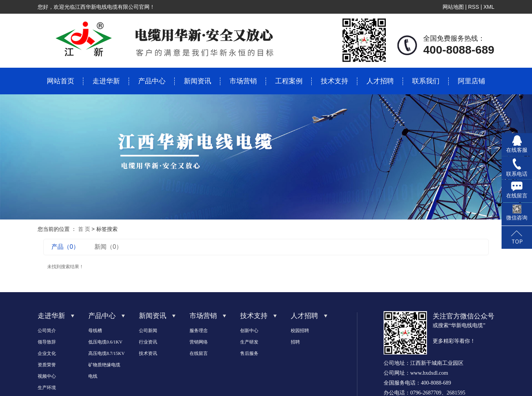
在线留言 (199, 353)
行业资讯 (148, 342)
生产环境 (47, 388)
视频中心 (47, 376)
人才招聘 (380, 81)
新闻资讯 (198, 81)
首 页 (84, 229)
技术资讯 (148, 353)
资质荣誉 (47, 365)
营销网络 (199, 342)
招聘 (295, 342)
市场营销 (243, 81)
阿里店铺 (471, 81)
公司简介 (47, 331)
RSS (474, 7)
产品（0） (65, 247)
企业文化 (47, 353)
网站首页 (61, 81)
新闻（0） (108, 247)
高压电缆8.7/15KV (107, 353)
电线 (93, 376)
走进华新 (106, 81)
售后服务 (249, 353)
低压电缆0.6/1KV (105, 342)
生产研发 (249, 342)
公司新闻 (148, 331)
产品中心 (152, 81)
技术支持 (334, 81)
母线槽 (95, 331)
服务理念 (199, 331)
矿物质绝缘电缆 (104, 365)
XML (489, 7)
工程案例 (289, 81)
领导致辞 (47, 342)
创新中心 (249, 331)
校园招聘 (300, 331)
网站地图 (453, 7)
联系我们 (426, 81)
